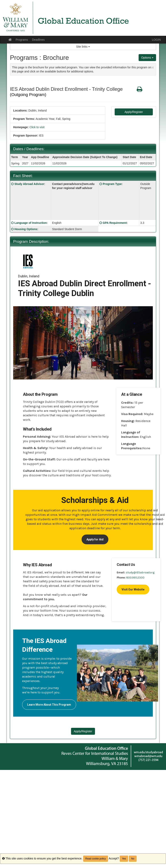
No (133, 859)
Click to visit (37, 127)
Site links (83, 47)
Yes (124, 859)
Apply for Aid (95, 539)
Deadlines (38, 40)
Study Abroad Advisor (29, 184)
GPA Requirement (115, 223)
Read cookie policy (96, 859)
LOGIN (156, 40)
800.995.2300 (135, 578)
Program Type (112, 184)
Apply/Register (134, 112)
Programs (22, 40)
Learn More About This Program (49, 705)
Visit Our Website (133, 589)
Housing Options (26, 229)
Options (147, 58)
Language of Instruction (31, 223)
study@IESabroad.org (140, 572)
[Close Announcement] (153, 67)
